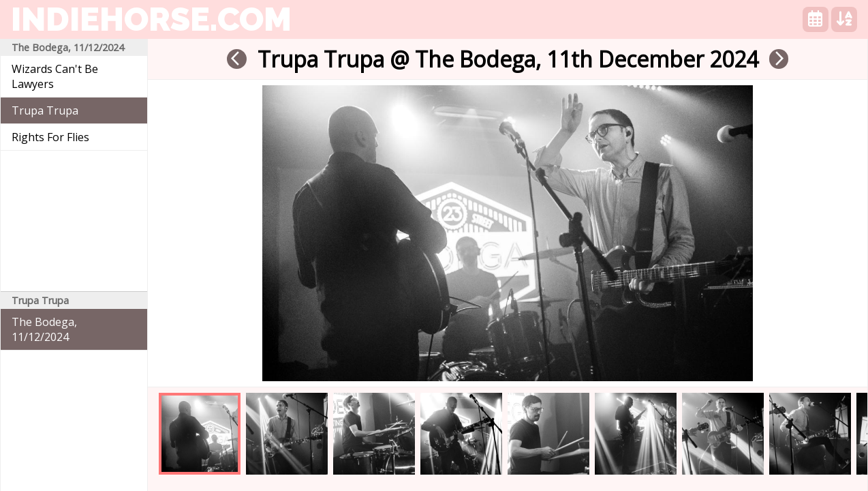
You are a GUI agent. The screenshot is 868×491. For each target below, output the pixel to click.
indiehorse (151, 19)
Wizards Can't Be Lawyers (55, 76)
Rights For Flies (50, 137)
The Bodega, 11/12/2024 (44, 329)
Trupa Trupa (45, 110)
